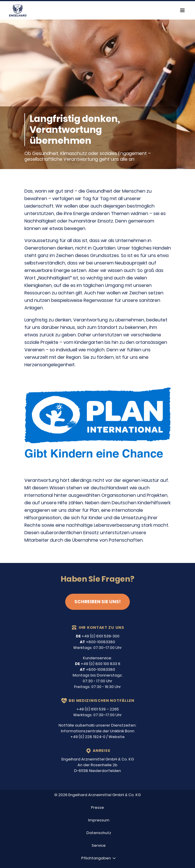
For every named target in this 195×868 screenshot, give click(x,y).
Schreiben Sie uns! (97, 602)
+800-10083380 (97, 642)
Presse (97, 807)
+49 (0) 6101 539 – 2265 (98, 709)
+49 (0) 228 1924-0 (88, 737)
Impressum (99, 820)
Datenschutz (99, 833)
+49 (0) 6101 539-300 (98, 636)
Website (117, 737)
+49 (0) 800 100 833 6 (98, 664)
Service (99, 845)
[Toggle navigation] (182, 10)
